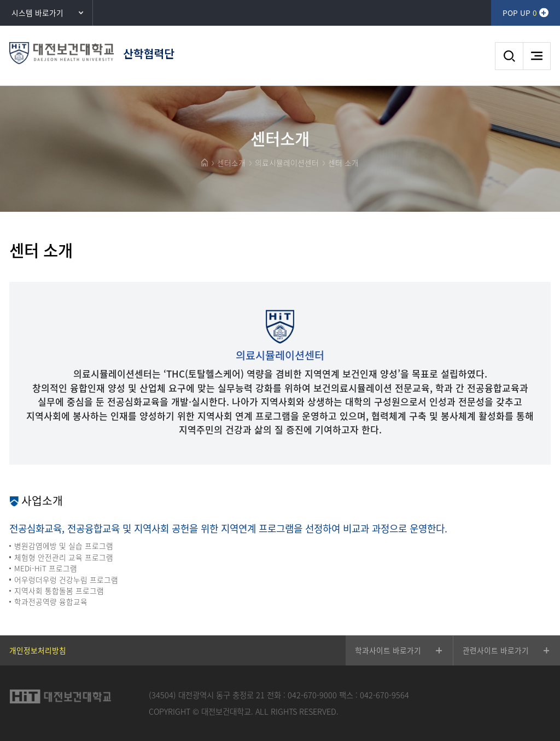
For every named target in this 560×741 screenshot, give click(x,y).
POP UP (520, 13)
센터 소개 (343, 163)
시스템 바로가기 (37, 13)
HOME (205, 163)
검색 (509, 56)
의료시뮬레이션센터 (287, 163)
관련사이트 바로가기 (496, 650)
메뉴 (537, 56)
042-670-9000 (312, 695)
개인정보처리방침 (38, 650)
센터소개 (231, 163)
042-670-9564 (384, 695)
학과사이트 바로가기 (388, 650)
